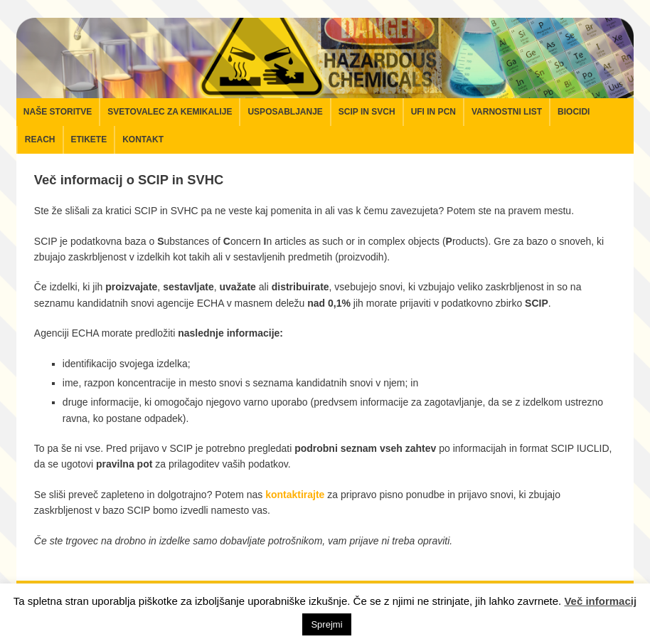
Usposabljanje (285, 112)
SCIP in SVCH (367, 112)
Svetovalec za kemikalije (170, 112)
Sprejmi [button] (326, 624)
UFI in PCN (433, 112)
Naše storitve (58, 112)
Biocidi (574, 112)
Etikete (89, 139)
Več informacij (600, 601)
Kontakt (143, 139)
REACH (40, 139)
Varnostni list (507, 112)
